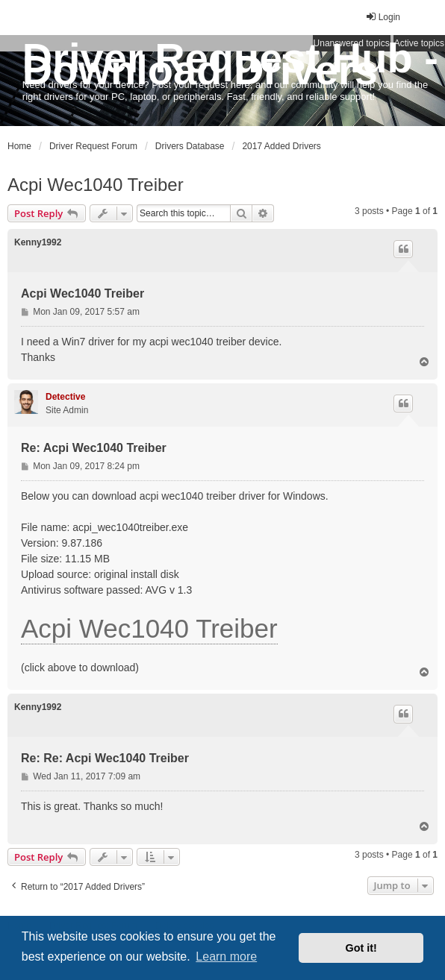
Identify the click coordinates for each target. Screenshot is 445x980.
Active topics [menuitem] (419, 43)
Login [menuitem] (383, 17)
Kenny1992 (38, 242)
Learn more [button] (226, 957)
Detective (65, 397)
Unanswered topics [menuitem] (352, 43)
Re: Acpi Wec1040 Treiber (94, 448)
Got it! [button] (361, 948)
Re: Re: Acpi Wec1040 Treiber (105, 758)
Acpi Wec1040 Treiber (96, 185)
